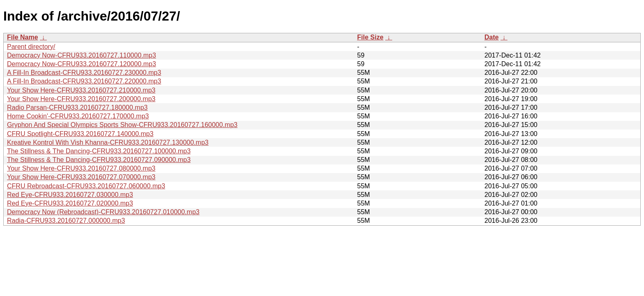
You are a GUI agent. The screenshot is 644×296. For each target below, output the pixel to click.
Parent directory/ (31, 47)
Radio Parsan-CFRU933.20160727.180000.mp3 (77, 108)
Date (492, 37)
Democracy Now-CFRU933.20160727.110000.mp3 (82, 55)
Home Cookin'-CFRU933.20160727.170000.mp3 (78, 116)
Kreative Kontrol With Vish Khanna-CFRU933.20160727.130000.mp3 (108, 142)
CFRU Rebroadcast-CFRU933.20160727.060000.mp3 (86, 186)
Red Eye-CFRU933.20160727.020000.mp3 (70, 203)
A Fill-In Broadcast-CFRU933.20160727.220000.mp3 (84, 81)
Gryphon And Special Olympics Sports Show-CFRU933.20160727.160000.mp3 (122, 125)
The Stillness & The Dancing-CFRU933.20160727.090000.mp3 (99, 160)
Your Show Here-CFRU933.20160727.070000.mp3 (81, 177)
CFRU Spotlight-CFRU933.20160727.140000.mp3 (80, 134)
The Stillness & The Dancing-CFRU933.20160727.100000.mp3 (99, 151)
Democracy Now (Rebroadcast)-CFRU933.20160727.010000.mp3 (103, 212)
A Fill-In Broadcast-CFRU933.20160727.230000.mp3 (84, 73)
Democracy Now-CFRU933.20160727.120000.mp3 (82, 64)
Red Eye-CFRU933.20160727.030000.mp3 (70, 195)
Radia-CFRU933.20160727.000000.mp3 (66, 221)
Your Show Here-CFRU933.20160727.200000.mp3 (81, 99)
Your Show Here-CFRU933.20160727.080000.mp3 (81, 168)
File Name (23, 37)
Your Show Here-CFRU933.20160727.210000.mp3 (81, 90)
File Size (370, 37)
